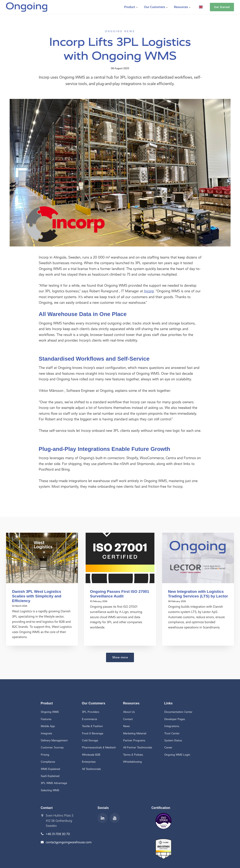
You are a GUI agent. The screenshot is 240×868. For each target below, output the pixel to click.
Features (46, 719)
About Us (129, 712)
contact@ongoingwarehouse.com (69, 842)
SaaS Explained (50, 776)
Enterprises (89, 762)
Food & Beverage (93, 733)
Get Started (222, 7)
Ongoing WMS (50, 712)
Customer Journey (52, 747)
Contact (128, 719)
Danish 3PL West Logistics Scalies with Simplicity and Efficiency (37, 596)
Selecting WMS (50, 790)
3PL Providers (91, 712)
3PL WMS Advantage (54, 783)
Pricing (45, 755)
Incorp (149, 291)
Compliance (48, 762)
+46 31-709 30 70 (58, 834)
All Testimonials (91, 769)
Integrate (46, 733)
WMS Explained (50, 769)
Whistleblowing (132, 762)
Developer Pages (175, 719)
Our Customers (156, 7)
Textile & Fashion (92, 726)
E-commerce (89, 719)
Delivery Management (54, 740)
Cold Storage (90, 740)
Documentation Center (178, 712)
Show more (120, 657)
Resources (182, 7)
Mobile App (48, 726)
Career (168, 747)
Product (131, 7)
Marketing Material (135, 733)
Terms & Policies (133, 755)
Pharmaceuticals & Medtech (99, 747)
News (126, 726)
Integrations (172, 726)
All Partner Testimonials (138, 747)
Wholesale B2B (91, 755)
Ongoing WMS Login (177, 755)
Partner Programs (134, 740)
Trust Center (172, 733)
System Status (173, 740)
